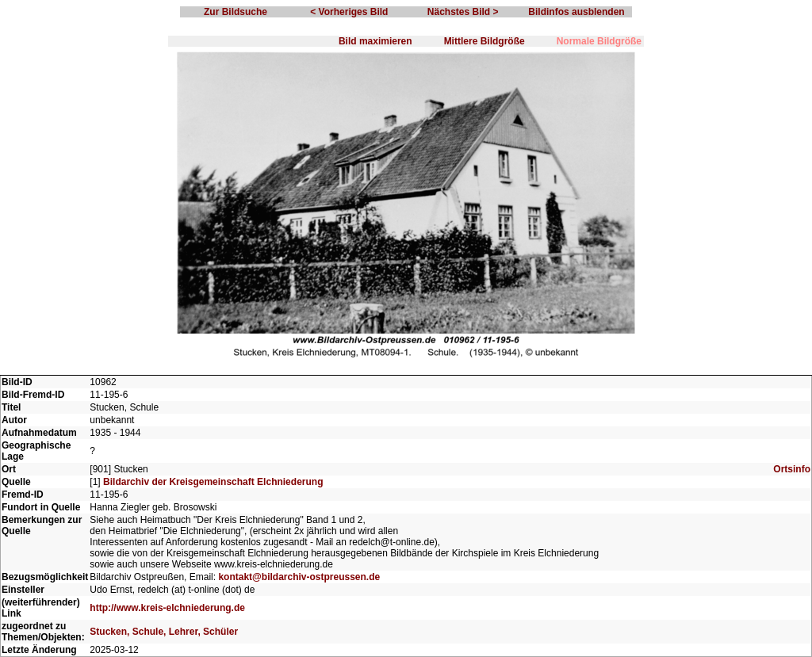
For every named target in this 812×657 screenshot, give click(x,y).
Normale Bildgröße (599, 41)
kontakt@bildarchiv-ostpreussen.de (299, 577)
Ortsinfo (792, 469)
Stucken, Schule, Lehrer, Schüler (164, 632)
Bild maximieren (375, 41)
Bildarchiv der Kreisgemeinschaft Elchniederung (213, 482)
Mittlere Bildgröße (485, 41)
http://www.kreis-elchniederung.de (167, 608)
